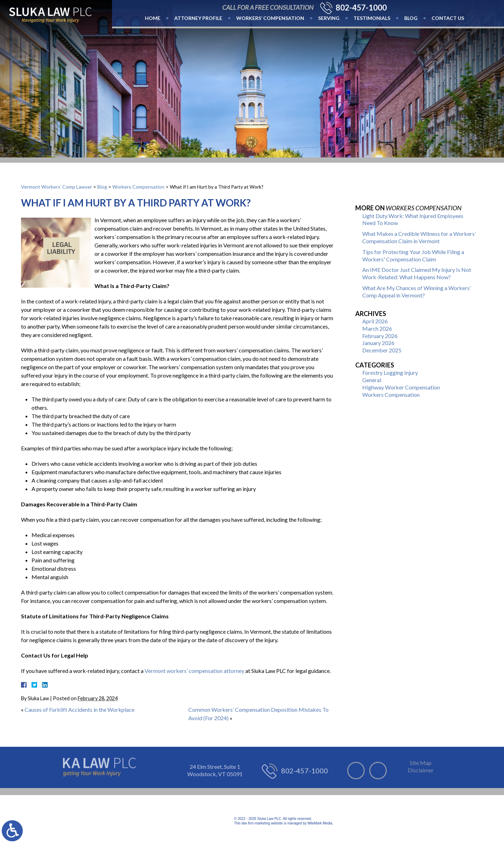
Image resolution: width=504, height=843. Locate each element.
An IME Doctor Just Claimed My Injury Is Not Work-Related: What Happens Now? (417, 273)
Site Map (421, 763)
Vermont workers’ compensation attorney (194, 671)
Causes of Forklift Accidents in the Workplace (79, 709)
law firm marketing (256, 823)
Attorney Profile (198, 18)
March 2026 (377, 328)
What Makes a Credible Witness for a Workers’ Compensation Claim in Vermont (419, 237)
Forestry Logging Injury (390, 373)
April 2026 (375, 321)
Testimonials (372, 18)
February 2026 (380, 336)
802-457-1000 (361, 8)
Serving (329, 18)
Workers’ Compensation (270, 18)
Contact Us (448, 18)
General (372, 380)
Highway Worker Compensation (401, 387)
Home (153, 18)
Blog (411, 18)
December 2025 (382, 350)
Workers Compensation (138, 187)
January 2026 (378, 343)
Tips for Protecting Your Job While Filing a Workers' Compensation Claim (413, 255)
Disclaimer (421, 770)
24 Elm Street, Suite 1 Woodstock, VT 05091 (215, 770)
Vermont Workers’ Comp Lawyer (57, 187)
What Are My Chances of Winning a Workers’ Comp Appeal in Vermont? (416, 291)
